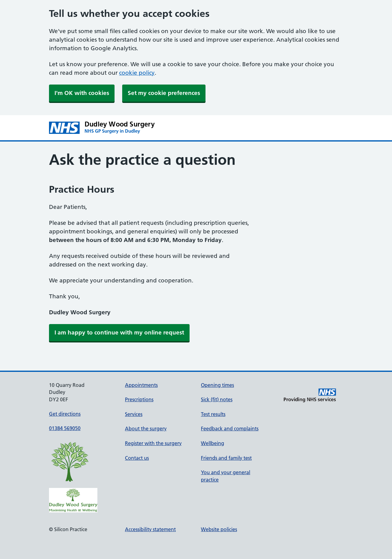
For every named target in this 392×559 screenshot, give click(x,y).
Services (134, 414)
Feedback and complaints (230, 429)
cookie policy (137, 73)
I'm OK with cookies (82, 93)
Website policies (219, 529)
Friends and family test (226, 458)
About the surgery (146, 429)
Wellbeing (213, 443)
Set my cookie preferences (164, 93)
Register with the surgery (153, 443)
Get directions (65, 414)
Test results (213, 414)
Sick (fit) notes (217, 399)
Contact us (137, 458)
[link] (119, 333)
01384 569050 (65, 428)
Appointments (141, 385)
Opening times (217, 385)
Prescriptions (139, 399)
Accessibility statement (150, 529)
